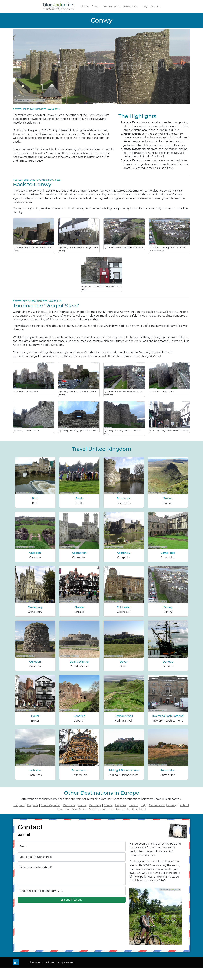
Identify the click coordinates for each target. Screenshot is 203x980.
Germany (95, 805)
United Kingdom (133, 809)
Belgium (19, 805)
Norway (172, 805)
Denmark (69, 805)
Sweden (115, 809)
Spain (103, 809)
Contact (156, 6)
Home (85, 6)
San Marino (79, 809)
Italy (144, 805)
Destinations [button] (111, 6)
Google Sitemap (66, 962)
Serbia (93, 809)
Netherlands (157, 805)
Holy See (121, 805)
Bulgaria (33, 805)
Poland (184, 805)
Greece (108, 805)
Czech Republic (50, 805)
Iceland (134, 805)
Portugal (64, 809)
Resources (130, 6)
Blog (145, 6)
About (96, 6)
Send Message (72, 900)
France (82, 805)
